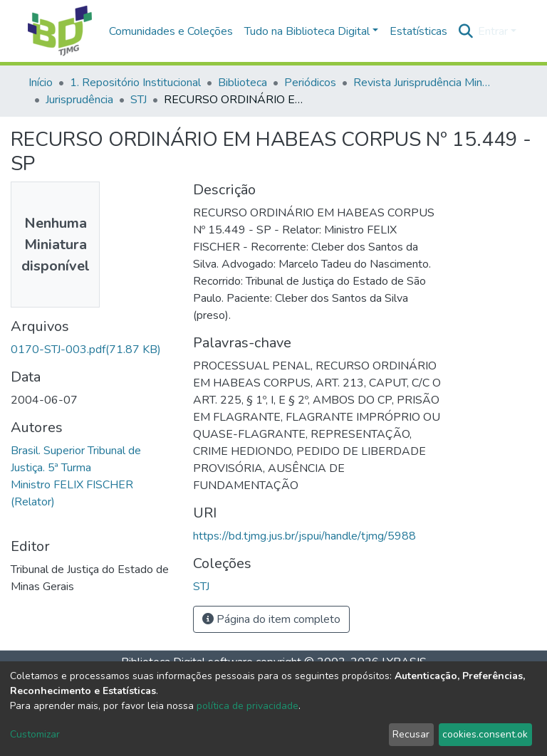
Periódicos (310, 83)
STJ (139, 100)
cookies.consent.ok (485, 734)
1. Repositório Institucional (135, 83)
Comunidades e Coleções (171, 31)
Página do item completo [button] (271, 619)
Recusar (411, 734)
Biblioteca (243, 83)
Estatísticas (418, 31)
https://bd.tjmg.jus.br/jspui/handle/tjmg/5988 (304, 536)
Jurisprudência (79, 100)
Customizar (35, 734)
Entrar (493, 31)
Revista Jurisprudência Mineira (424, 83)
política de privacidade (248, 706)
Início (41, 83)
